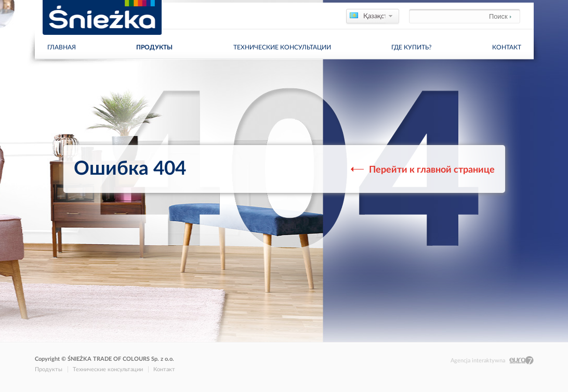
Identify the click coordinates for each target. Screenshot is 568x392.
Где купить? (411, 47)
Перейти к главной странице (425, 170)
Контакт (507, 47)
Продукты (154, 47)
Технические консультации (282, 47)
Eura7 (521, 361)
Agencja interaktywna (478, 361)
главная (62, 47)
